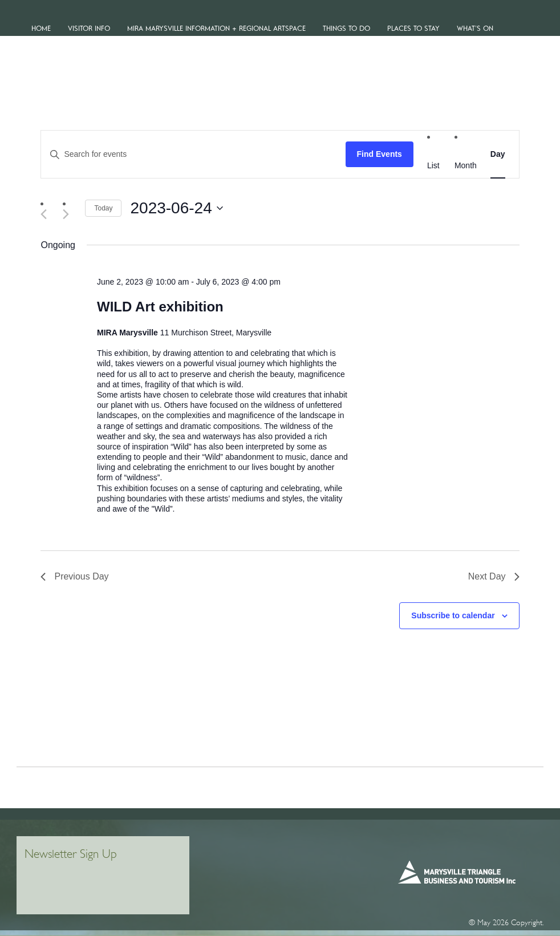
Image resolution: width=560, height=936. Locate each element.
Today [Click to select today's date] (103, 208)
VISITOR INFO (89, 28)
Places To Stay (413, 28)
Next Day (494, 576)
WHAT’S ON (475, 28)
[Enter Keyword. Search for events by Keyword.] (193, 154)
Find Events (380, 154)
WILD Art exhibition (160, 307)
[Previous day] (47, 214)
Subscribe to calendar (453, 615)
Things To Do (346, 28)
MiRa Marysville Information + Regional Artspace (216, 28)
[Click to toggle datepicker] (176, 208)
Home (41, 28)
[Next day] (70, 214)
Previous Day (74, 576)
